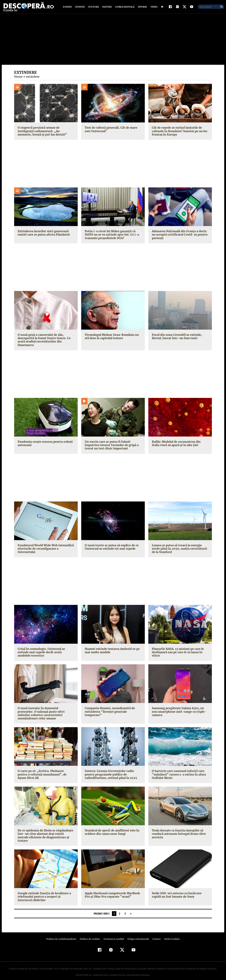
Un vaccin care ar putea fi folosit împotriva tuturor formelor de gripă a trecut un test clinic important (111, 447)
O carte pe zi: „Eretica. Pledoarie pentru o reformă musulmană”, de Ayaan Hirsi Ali (45, 772)
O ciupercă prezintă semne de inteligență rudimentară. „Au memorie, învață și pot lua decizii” (45, 133)
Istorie (142, 7)
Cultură (93, 7)
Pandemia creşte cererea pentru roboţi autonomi (44, 445)
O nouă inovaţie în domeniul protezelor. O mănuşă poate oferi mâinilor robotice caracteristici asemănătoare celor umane (46, 713)
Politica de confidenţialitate (63, 934)
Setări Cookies (170, 934)
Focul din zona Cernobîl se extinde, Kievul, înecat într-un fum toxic (176, 338)
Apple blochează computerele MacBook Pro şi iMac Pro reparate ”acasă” (112, 890)
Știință (80, 7)
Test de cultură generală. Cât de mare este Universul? (110, 131)
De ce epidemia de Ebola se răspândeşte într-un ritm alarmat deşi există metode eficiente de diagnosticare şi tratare (45, 832)
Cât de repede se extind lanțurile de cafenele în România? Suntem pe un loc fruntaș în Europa (179, 133)
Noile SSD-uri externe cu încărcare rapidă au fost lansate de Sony (176, 890)
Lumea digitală (124, 7)
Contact (155, 934)
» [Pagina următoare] (131, 908)
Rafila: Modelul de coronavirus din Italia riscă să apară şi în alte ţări (180, 445)
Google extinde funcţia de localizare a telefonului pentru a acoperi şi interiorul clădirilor (45, 891)
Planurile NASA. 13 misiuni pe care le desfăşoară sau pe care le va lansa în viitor (177, 654)
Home (18, 78)
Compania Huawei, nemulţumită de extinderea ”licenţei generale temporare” (109, 713)
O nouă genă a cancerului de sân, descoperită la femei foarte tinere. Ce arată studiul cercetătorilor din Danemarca (43, 341)
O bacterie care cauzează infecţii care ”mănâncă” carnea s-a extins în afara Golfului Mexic (177, 772)
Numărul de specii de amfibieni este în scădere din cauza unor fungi (111, 830)
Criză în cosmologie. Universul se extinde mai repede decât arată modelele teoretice (46, 654)
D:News (68, 7)
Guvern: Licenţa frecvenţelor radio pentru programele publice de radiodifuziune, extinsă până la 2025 (110, 772)
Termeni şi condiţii (113, 934)
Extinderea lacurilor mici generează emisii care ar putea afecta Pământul (43, 234)
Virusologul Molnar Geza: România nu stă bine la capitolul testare (111, 338)
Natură (107, 7)
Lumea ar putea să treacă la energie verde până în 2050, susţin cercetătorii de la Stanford (178, 550)
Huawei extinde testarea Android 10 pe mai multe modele (111, 652)
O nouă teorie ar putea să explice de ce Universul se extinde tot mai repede (111, 548)
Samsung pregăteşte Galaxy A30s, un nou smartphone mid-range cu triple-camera (178, 713)
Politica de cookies (90, 934)
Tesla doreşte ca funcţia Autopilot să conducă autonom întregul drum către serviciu (178, 832)
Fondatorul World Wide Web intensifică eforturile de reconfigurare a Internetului (45, 550)
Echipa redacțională (137, 934)
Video (153, 7)
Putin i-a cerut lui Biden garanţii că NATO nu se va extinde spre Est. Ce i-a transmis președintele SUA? (111, 236)
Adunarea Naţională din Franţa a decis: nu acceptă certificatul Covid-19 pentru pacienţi (179, 236)
